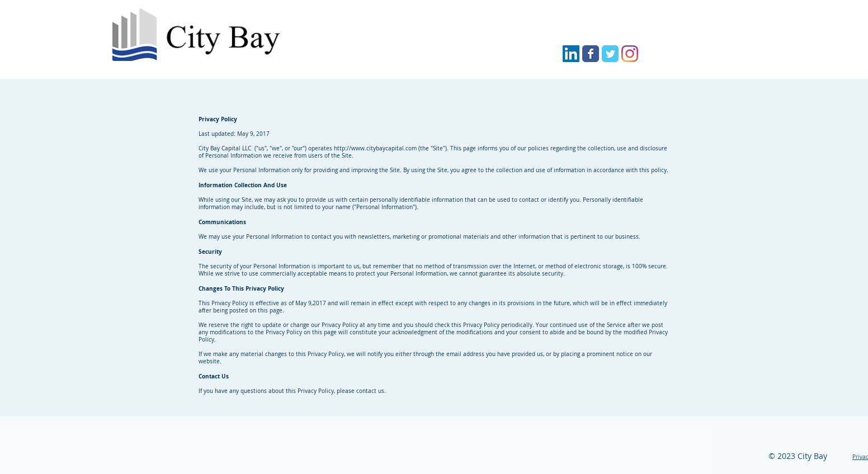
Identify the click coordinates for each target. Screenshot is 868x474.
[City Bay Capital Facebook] (591, 54)
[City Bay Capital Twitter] (610, 54)
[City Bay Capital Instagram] (630, 54)
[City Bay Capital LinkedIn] (571, 54)
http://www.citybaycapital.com (375, 148)
